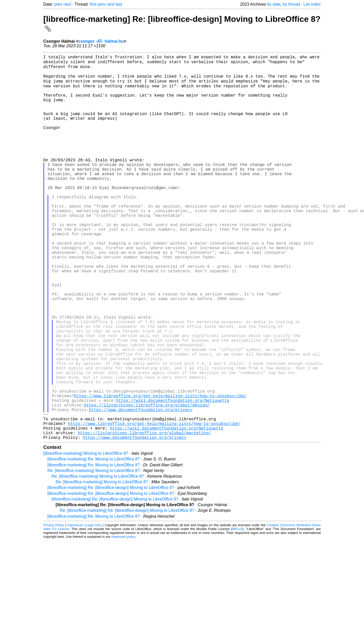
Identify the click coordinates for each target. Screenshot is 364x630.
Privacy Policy (54, 609)
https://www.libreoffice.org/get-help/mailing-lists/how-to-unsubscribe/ (160, 470)
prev (58, 4)
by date (274, 4)
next (67, 4)
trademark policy (123, 620)
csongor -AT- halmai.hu (101, 41)
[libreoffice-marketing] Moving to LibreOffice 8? (86, 537)
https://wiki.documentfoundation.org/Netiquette (173, 476)
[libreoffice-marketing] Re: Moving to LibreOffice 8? (94, 543)
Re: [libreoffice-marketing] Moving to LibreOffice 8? (94, 554)
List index (312, 4)
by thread (291, 4)
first (93, 4)
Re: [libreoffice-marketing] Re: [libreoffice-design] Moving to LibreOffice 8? (127, 594)
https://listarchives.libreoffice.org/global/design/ (147, 481)
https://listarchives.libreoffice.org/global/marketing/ (144, 515)
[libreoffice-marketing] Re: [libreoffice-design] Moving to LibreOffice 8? (111, 571)
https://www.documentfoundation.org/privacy (141, 487)
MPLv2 (237, 613)
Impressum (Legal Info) (84, 609)
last (119, 4)
